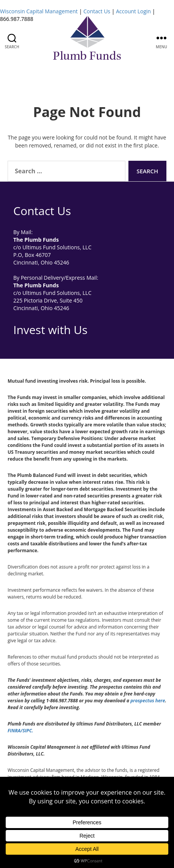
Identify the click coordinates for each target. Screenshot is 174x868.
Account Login (133, 11)
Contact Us (97, 11)
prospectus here (148, 701)
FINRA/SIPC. (20, 731)
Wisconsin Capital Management (39, 11)
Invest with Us (50, 330)
